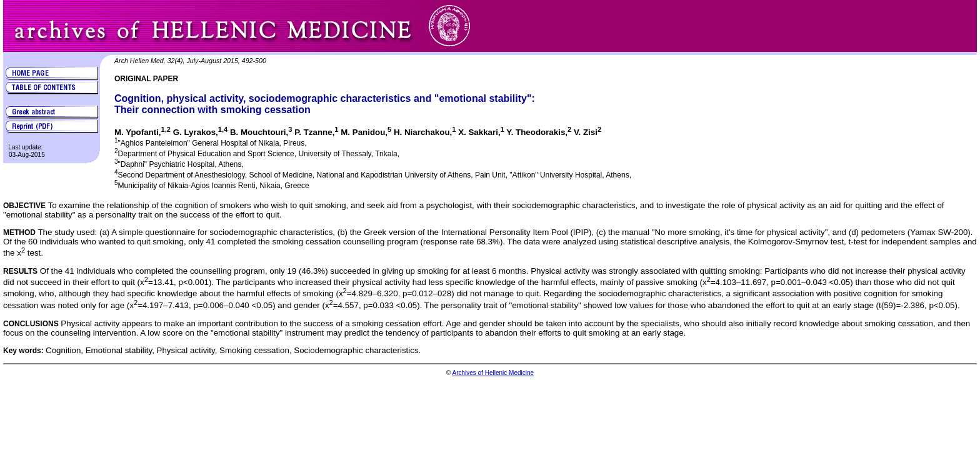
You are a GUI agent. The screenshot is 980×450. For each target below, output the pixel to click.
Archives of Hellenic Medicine (493, 373)
